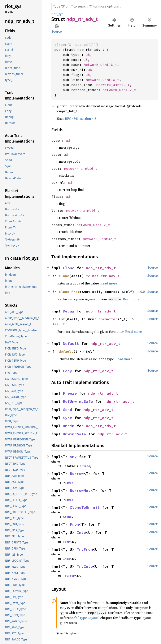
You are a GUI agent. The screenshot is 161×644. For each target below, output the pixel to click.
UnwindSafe (74, 434)
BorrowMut (80, 490)
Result (59, 324)
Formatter (108, 319)
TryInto (85, 566)
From (74, 524)
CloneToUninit (85, 507)
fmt (62, 319)
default (66, 351)
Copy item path (57, 26)
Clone (69, 268)
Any (73, 457)
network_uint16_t (100, 65)
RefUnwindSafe (78, 401)
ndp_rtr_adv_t (101, 268)
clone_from (69, 292)
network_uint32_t (113, 85)
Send (68, 410)
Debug (69, 311)
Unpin (69, 426)
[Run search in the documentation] (105, 6)
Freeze (70, 393)
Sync (68, 418)
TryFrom (85, 549)
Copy (68, 371)
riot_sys (57, 14)
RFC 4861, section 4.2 (80, 119)
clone (64, 276)
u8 (88, 55)
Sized (86, 466)
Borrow (77, 474)
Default (71, 344)
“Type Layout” (89, 618)
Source (57, 31)
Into (81, 532)
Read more (109, 283)
